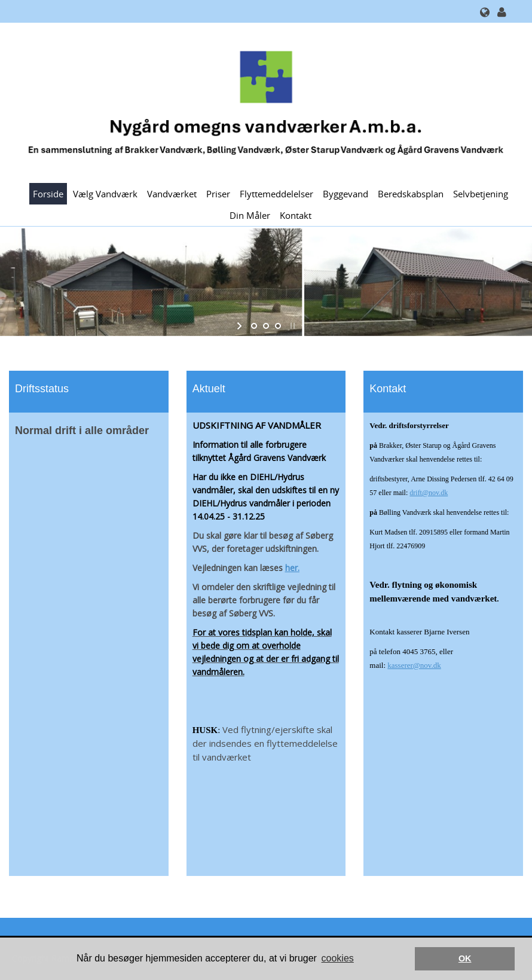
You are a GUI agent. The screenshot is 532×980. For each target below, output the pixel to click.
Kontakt (296, 215)
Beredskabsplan (411, 194)
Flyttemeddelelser (276, 194)
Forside (48, 194)
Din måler (250, 215)
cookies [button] (338, 958)
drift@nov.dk (429, 493)
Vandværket (172, 194)
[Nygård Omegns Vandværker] (262, 102)
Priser (218, 194)
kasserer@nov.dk (414, 665)
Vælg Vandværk (105, 194)
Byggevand (346, 194)
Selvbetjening (481, 194)
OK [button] (465, 958)
